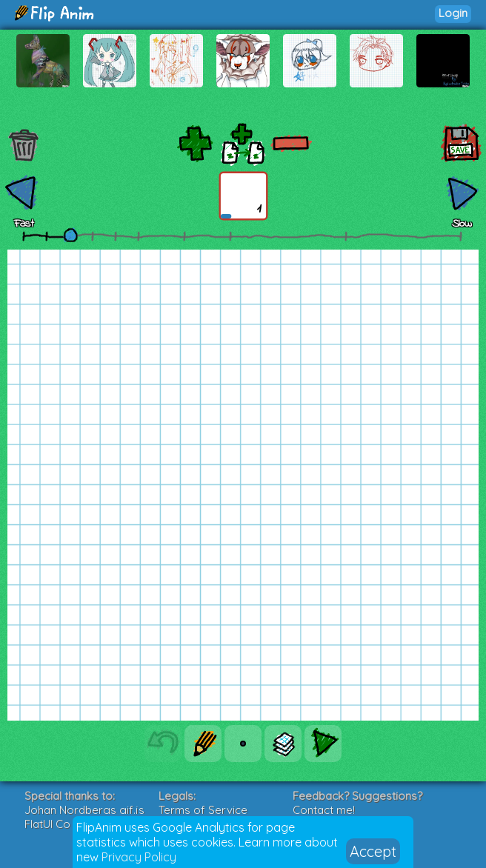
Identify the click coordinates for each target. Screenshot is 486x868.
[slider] (70, 235)
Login (453, 13)
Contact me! (324, 810)
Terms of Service (203, 810)
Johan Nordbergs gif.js (84, 810)
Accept (373, 851)
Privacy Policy (139, 857)
